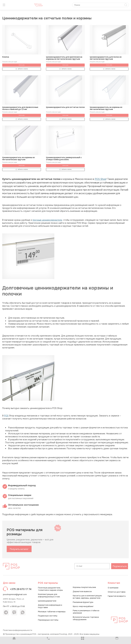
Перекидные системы (48, 620)
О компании (113, 588)
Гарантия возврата (117, 596)
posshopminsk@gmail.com (15, 594)
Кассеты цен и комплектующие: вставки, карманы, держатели (87, 597)
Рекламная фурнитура (83, 602)
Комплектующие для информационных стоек (49, 596)
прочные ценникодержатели (47, 220)
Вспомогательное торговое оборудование (86, 618)
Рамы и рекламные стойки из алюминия (86, 612)
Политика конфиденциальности (18, 630)
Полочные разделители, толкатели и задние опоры (50, 589)
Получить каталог (19, 549)
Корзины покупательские (84, 587)
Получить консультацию (10, 62)
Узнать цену (22, 65)
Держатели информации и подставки (50, 606)
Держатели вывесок (82, 592)
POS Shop (100, 179)
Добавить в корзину (22, 69)
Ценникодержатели (47, 601)
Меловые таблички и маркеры (52, 612)
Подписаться (120, 566)
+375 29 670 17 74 (21, 589)
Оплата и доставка (117, 592)
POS (6, 416)
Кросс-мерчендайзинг (83, 606)
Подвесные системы (48, 616)
